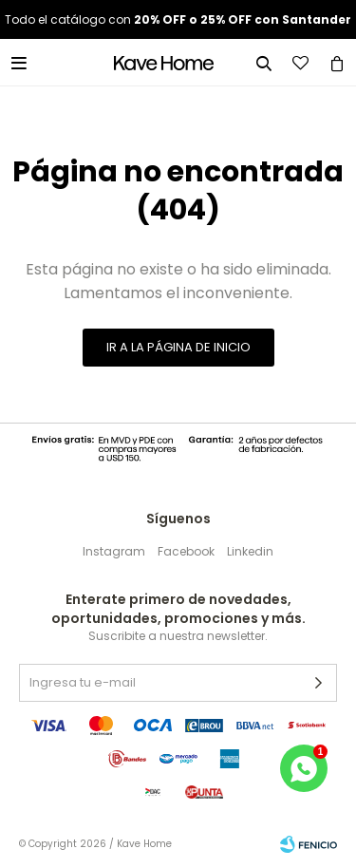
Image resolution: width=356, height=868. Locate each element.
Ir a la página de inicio (178, 347)
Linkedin (250, 551)
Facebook (186, 551)
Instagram (114, 551)
